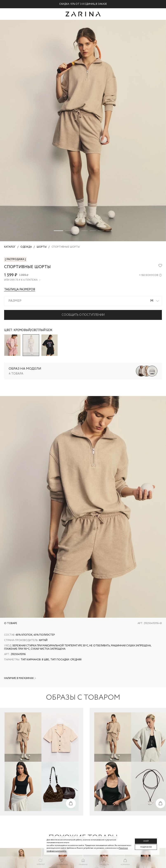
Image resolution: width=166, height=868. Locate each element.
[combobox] (83, 301)
